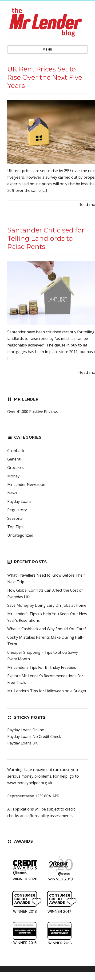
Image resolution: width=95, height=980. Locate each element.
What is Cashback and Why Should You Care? (47, 629)
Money (13, 476)
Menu (47, 49)
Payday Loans (19, 501)
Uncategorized (20, 535)
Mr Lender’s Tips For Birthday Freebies (42, 667)
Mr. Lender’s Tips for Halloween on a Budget (47, 691)
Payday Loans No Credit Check (34, 736)
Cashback (16, 451)
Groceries (16, 468)
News (12, 493)
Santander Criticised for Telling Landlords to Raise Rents (46, 238)
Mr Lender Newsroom (27, 484)
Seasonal (15, 518)
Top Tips (15, 527)
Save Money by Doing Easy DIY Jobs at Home (47, 605)
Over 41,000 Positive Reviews (33, 412)
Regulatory (17, 510)
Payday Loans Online (26, 730)
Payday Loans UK (22, 743)
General (14, 459)
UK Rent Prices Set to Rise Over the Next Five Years (45, 77)
